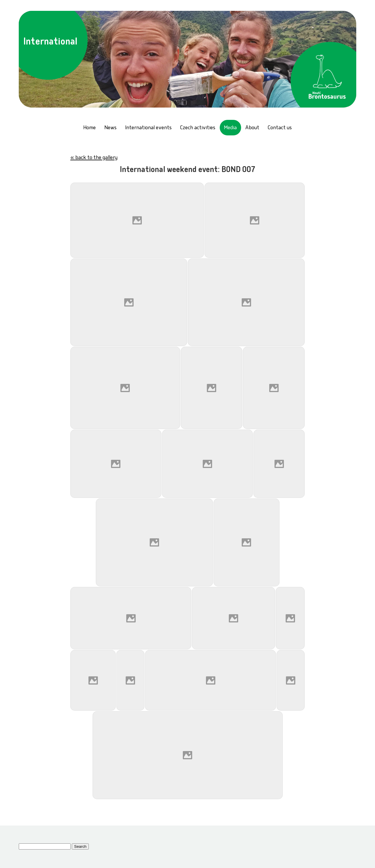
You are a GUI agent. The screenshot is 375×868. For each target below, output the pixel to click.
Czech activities (198, 128)
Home (90, 128)
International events (148, 128)
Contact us (280, 128)
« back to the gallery (94, 158)
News (110, 128)
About (252, 128)
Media (230, 128)
